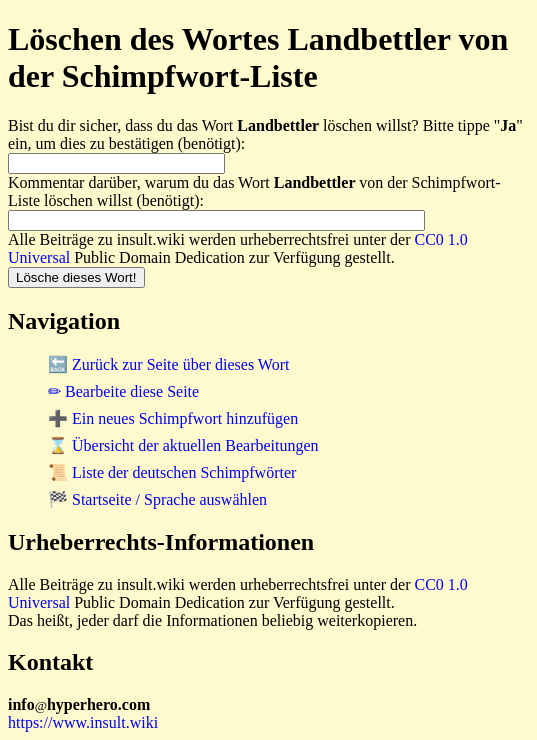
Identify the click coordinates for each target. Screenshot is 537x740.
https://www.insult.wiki (83, 722)
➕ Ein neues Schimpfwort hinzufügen (173, 418)
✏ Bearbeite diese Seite (123, 391)
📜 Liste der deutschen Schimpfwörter (172, 472)
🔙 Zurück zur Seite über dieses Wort (168, 364)
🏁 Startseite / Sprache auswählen (157, 499)
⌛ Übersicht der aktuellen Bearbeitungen (183, 445)
